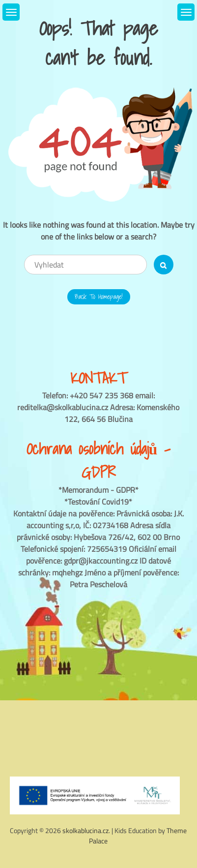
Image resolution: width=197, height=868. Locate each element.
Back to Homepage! (99, 297)
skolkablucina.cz (85, 830)
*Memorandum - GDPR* (98, 490)
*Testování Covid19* (98, 502)
